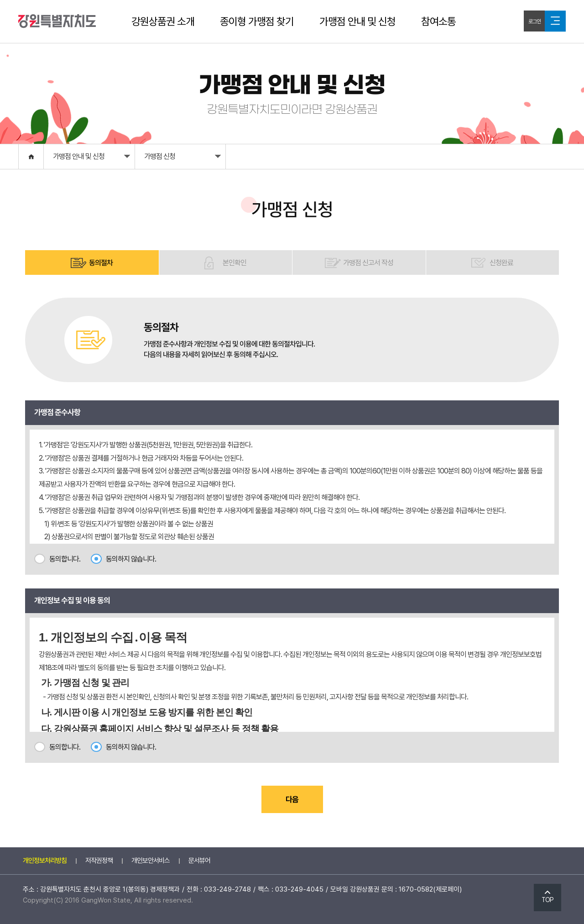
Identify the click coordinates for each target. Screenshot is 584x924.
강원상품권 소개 (163, 21)
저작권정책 (99, 861)
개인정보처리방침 (45, 861)
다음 (292, 799)
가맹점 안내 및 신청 (357, 21)
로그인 (534, 21)
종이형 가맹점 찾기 (257, 21)
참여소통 (438, 21)
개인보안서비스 (151, 861)
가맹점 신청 (182, 159)
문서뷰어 (199, 861)
